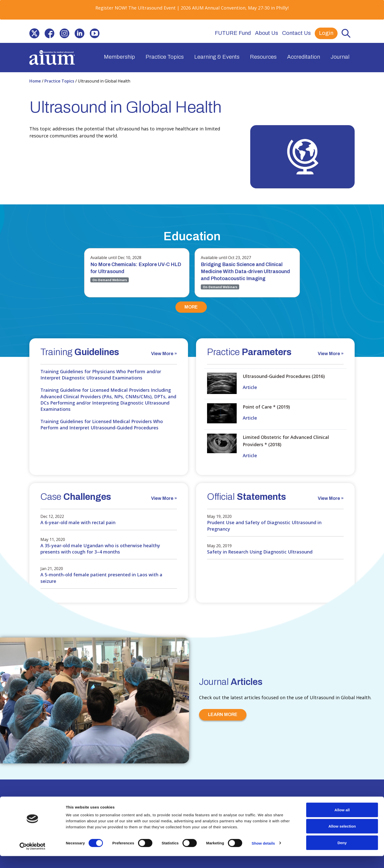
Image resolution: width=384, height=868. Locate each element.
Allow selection (342, 838)
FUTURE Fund (233, 33)
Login (326, 33)
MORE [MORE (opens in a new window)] (191, 307)
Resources (263, 57)
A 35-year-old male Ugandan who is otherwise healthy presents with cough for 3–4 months (100, 549)
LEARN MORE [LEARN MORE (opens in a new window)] (223, 715)
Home (36, 81)
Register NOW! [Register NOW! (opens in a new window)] (111, 8)
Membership (119, 57)
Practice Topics (165, 57)
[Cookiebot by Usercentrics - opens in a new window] (33, 858)
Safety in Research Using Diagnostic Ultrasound (260, 552)
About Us (267, 33)
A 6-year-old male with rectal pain (78, 522)
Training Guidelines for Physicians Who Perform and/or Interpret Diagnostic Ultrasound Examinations (101, 375)
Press (147, 804)
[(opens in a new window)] (34, 33)
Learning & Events (217, 57)
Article (250, 387)
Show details (263, 855)
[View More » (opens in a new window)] (164, 355)
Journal (340, 57)
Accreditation (304, 57)
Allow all (342, 822)
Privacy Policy (173, 804)
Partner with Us (118, 804)
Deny (342, 855)
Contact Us (296, 33)
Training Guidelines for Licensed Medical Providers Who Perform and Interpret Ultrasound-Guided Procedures (102, 424)
